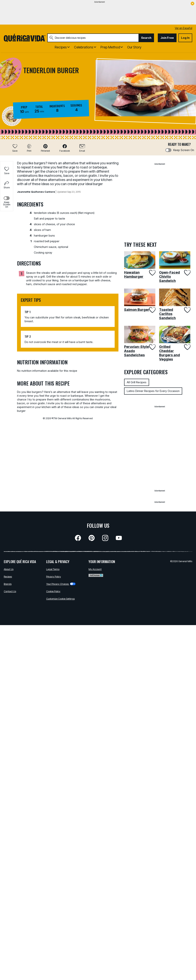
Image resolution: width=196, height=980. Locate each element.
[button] (45, 148)
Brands (8, 584)
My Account (95, 569)
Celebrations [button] (84, 47)
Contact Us (10, 591)
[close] (192, 4)
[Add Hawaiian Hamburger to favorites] (152, 273)
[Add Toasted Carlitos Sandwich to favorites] (187, 310)
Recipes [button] (61, 47)
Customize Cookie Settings (60, 599)
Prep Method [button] (110, 47)
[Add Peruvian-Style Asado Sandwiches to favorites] (152, 347)
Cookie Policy (53, 591)
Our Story (134, 47)
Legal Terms (53, 569)
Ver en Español (184, 28)
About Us (9, 569)
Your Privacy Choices (61, 584)
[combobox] (93, 38)
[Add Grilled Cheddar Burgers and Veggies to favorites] (187, 347)
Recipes (8, 577)
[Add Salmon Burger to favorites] (152, 310)
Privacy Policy (54, 577)
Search (146, 38)
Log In (185, 38)
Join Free (167, 38)
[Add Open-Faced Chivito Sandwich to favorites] (187, 273)
